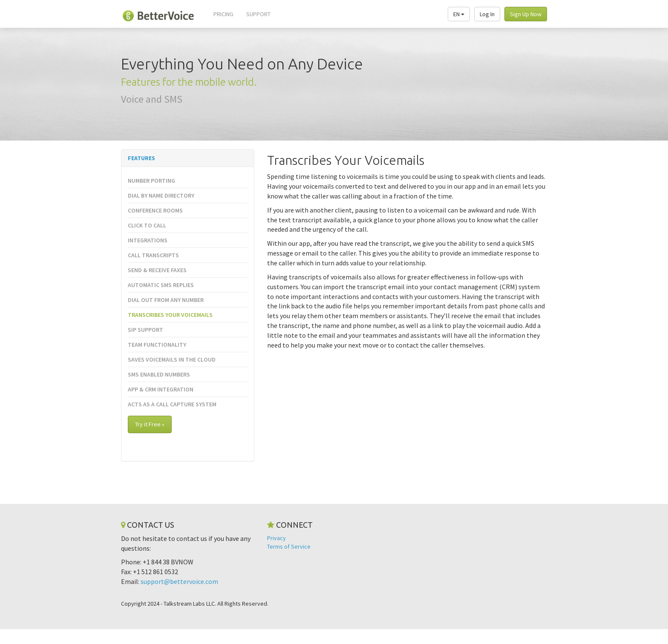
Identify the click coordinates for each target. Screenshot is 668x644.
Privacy (276, 538)
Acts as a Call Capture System (172, 404)
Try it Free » (150, 424)
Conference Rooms (155, 210)
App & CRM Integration (161, 389)
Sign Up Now (526, 14)
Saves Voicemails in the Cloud (172, 359)
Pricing (223, 14)
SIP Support (145, 330)
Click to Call (147, 225)
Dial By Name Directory (161, 195)
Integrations (148, 240)
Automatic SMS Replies (161, 285)
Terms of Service (289, 546)
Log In (487, 14)
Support (258, 14)
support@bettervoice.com (179, 581)
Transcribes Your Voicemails (170, 315)
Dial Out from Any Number (166, 300)
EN (459, 14)
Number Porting (151, 181)
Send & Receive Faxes (157, 270)
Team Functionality (157, 345)
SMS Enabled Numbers (159, 374)
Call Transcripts (153, 255)
